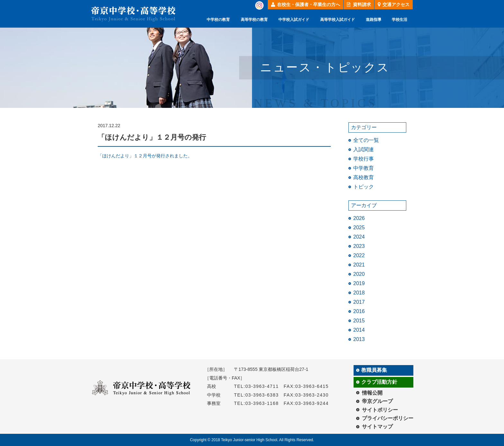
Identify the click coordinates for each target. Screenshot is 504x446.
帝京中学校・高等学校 (133, 14)
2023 (359, 246)
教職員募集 (374, 370)
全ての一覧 (366, 140)
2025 (359, 227)
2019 (359, 283)
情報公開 (372, 393)
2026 (359, 218)
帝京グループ (377, 401)
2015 (359, 321)
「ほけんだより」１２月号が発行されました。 (145, 156)
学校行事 (364, 159)
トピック (364, 187)
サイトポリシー (380, 410)
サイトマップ (377, 427)
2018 (359, 293)
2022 (359, 255)
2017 (359, 302)
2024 (359, 237)
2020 (359, 274)
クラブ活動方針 (379, 382)
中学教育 (364, 168)
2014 (359, 330)
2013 (359, 339)
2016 (359, 311)
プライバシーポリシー (388, 418)
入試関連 (364, 149)
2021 (359, 265)
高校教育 (364, 177)
